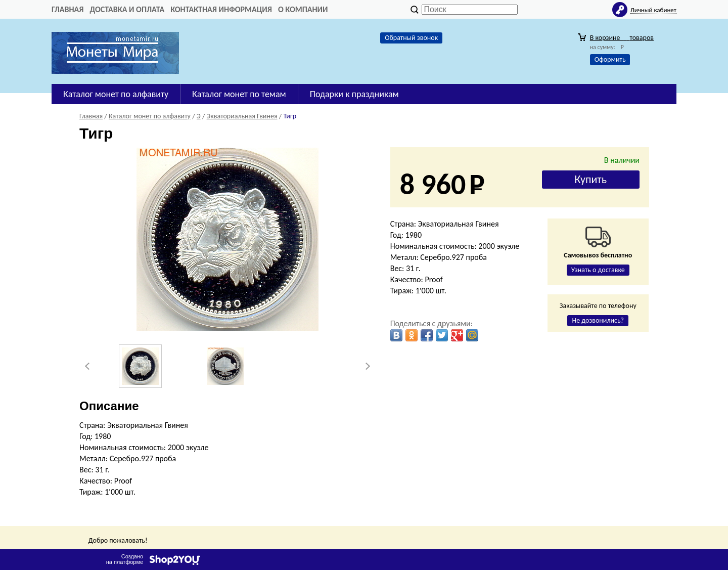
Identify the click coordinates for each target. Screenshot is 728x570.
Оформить (610, 59)
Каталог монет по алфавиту (116, 94)
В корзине (622, 38)
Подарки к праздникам (354, 94)
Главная (67, 9)
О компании (303, 9)
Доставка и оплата (127, 9)
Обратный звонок (411, 38)
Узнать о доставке (598, 270)
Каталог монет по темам (239, 94)
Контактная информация (221, 9)
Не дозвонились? (598, 320)
